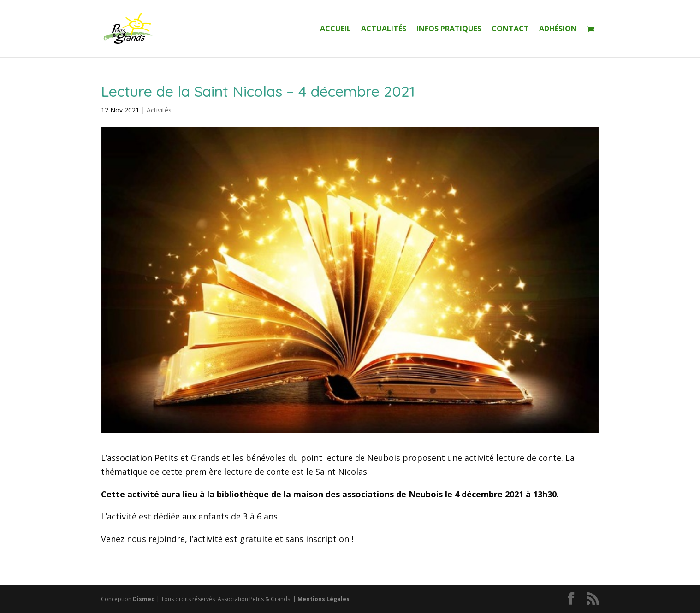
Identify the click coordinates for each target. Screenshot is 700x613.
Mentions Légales (323, 599)
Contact (510, 29)
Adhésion (558, 29)
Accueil (335, 29)
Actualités (384, 29)
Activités (159, 110)
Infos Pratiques (449, 29)
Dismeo (144, 599)
